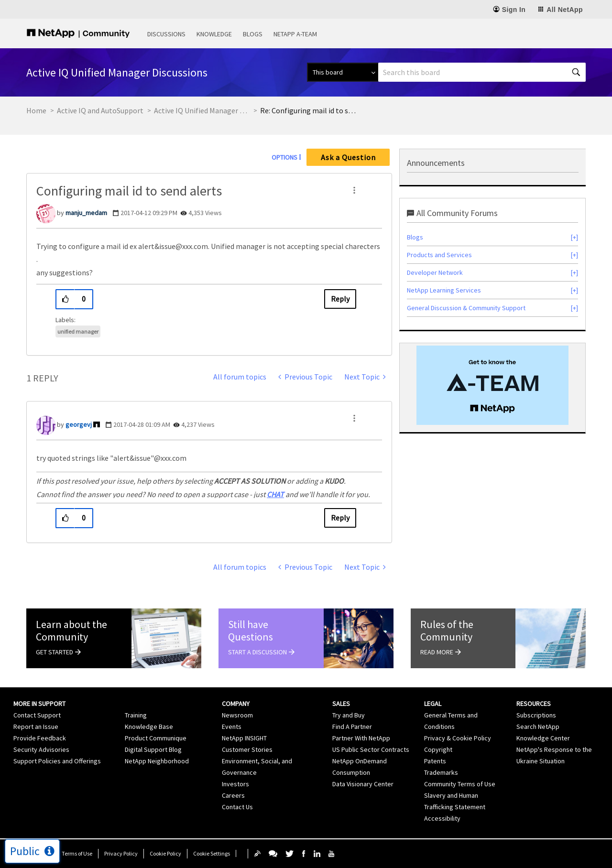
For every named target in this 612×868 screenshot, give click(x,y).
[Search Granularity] (343, 72)
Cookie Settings (212, 853)
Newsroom (237, 715)
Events (232, 727)
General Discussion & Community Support (466, 308)
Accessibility (442, 818)
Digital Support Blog (153, 749)
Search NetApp (538, 727)
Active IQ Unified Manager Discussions (202, 110)
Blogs (253, 34)
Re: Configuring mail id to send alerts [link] (308, 110)
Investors (235, 784)
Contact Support (37, 715)
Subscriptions (536, 715)
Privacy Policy (121, 853)
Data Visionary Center (363, 784)
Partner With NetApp (361, 738)
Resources (534, 704)
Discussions (166, 34)
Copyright (438, 749)
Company (236, 704)
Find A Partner (352, 727)
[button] (354, 190)
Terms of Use (77, 853)
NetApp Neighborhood (157, 761)
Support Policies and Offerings (57, 761)
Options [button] (284, 157)
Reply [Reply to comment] (340, 518)
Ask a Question (348, 157)
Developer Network (435, 272)
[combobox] (482, 72)
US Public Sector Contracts (371, 749)
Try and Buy (349, 715)
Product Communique (156, 738)
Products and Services (439, 255)
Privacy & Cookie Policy (458, 738)
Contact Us (237, 807)
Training (136, 715)
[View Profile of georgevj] (79, 424)
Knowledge (214, 34)
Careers (233, 795)
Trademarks (441, 772)
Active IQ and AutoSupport (100, 110)
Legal (433, 704)
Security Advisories (41, 749)
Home (36, 110)
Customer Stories (247, 749)
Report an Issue (36, 727)
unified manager (78, 331)
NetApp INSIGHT (244, 738)
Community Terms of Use (460, 784)
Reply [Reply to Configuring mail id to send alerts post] (340, 299)
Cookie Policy (165, 853)
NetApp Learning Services (444, 290)
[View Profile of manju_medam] (86, 213)
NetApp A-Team (295, 34)
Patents (435, 761)
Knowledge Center (543, 738)
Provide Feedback (40, 738)
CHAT (275, 494)
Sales (341, 704)
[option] (492, 385)
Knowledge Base (149, 727)
